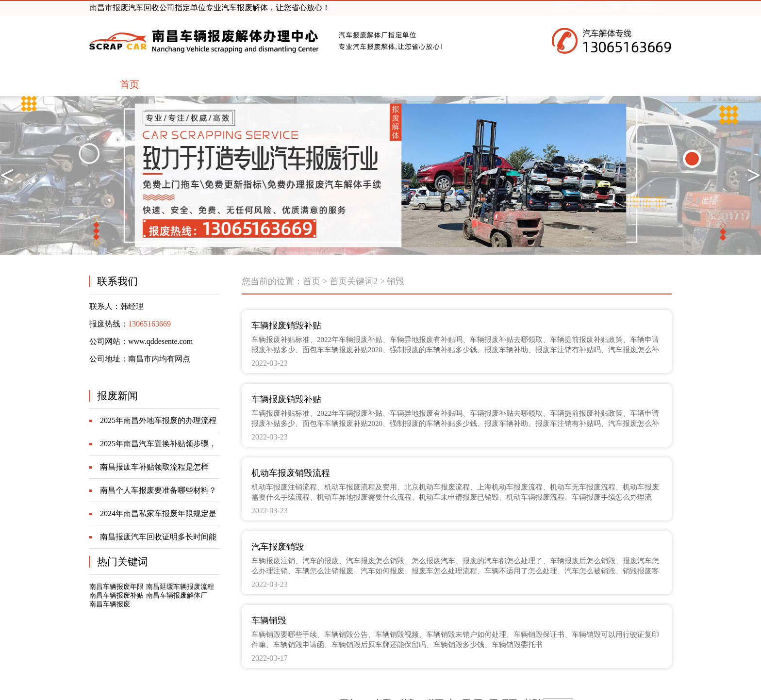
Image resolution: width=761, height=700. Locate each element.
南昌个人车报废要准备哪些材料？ (158, 490)
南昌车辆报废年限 (116, 587)
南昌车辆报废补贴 (116, 595)
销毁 (396, 281)
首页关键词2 (354, 281)
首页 (312, 281)
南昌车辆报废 (110, 604)
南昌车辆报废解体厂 (177, 595)
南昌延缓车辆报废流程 (180, 587)
